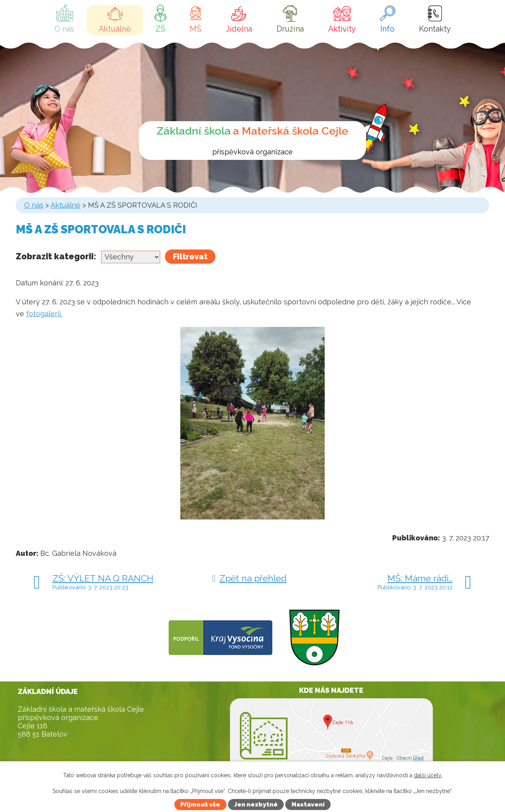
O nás (64, 29)
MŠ (195, 29)
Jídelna (239, 29)
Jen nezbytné (256, 804)
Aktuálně (115, 29)
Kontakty (435, 29)
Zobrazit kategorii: (56, 256)
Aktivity (342, 29)
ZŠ (160, 29)
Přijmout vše (200, 804)
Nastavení (308, 804)
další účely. (428, 775)
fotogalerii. (44, 314)
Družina (290, 29)
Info (387, 29)
